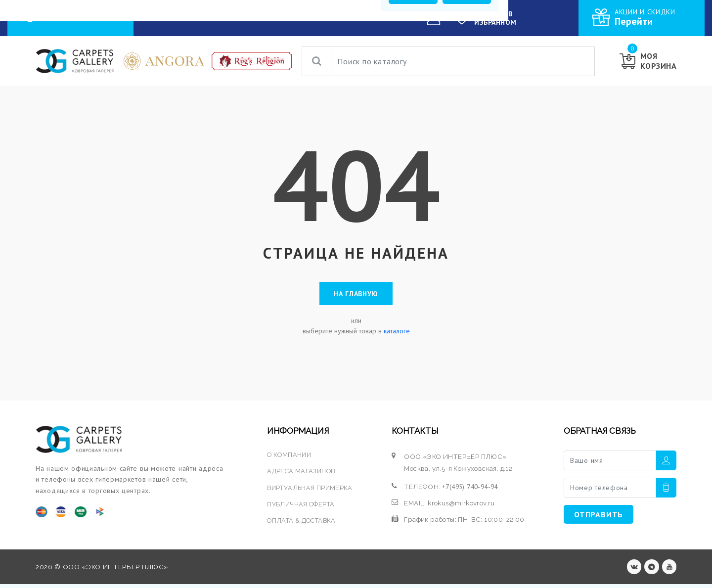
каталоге (397, 333)
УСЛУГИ (258, 18)
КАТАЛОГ (216, 18)
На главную (356, 295)
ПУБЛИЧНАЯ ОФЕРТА (301, 506)
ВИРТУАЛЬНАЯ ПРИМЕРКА (310, 490)
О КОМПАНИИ (314, 18)
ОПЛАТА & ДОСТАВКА (303, 523)
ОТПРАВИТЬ (599, 517)
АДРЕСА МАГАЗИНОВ (302, 474)
